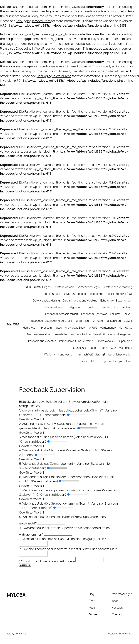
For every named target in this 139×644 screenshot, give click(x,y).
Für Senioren (113, 318)
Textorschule (78, 345)
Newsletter (61, 331)
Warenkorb (126, 345)
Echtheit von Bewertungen (116, 298)
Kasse (58, 325)
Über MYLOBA (108, 345)
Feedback (126, 304)
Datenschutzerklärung (46, 298)
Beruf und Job (52, 291)
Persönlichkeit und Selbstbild (76, 338)
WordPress (127, 635)
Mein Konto (125, 325)
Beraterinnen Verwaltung (117, 284)
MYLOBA (13, 321)
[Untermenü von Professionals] (114, 338)
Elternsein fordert (54, 304)
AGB (28, 284)
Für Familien (82, 318)
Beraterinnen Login (88, 284)
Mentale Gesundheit (39, 331)
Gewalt (128, 318)
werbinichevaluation (120, 352)
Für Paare (97, 318)
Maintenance (108, 325)
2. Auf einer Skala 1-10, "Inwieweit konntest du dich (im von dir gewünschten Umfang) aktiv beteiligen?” (62, 423)
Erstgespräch (76, 304)
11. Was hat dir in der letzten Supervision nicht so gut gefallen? (62, 538)
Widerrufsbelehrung (94, 358)
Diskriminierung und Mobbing (80, 298)
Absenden (25, 567)
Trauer (93, 345)
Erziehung (93, 304)
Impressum (45, 325)
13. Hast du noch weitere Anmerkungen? (47, 563)
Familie (106, 304)
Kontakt (92, 325)
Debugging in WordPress (33, 20)
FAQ (115, 304)
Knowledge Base (75, 325)
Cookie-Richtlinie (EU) (119, 291)
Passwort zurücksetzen (42, 338)
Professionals (105, 338)
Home (128, 358)
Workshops (115, 358)
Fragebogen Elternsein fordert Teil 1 (51, 318)
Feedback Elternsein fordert (62, 311)
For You (128, 311)
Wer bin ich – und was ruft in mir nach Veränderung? (75, 352)
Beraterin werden (64, 284)
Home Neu (29, 325)
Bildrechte (97, 291)
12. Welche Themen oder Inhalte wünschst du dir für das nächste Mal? (68, 549)
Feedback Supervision (94, 311)
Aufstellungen (42, 284)
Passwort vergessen (120, 331)
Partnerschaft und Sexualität (88, 331)
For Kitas (115, 311)
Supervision (125, 338)
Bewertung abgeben (75, 291)
